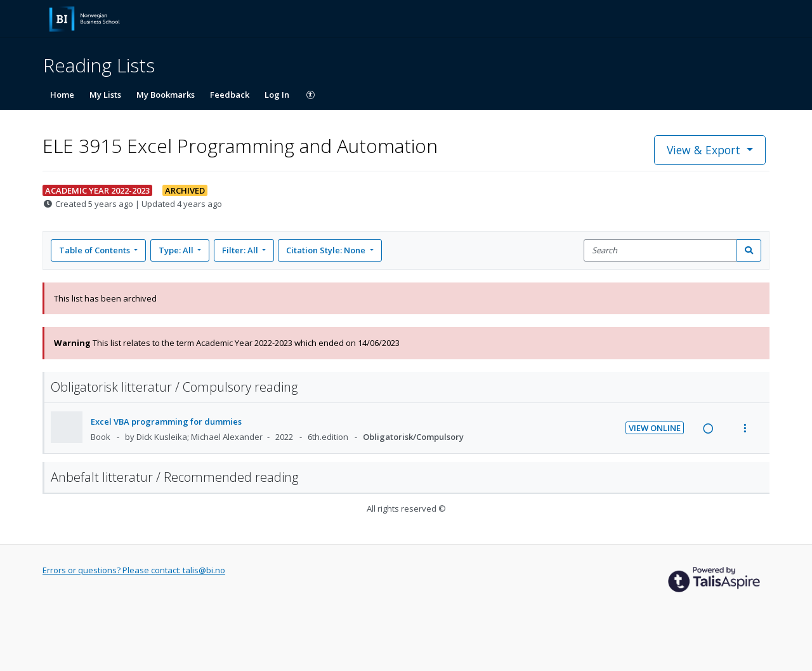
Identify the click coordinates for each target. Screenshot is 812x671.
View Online (655, 428)
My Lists (105, 95)
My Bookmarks (166, 95)
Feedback (230, 95)
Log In (277, 95)
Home (62, 95)
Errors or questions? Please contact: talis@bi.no (134, 570)
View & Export (705, 150)
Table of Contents (95, 250)
